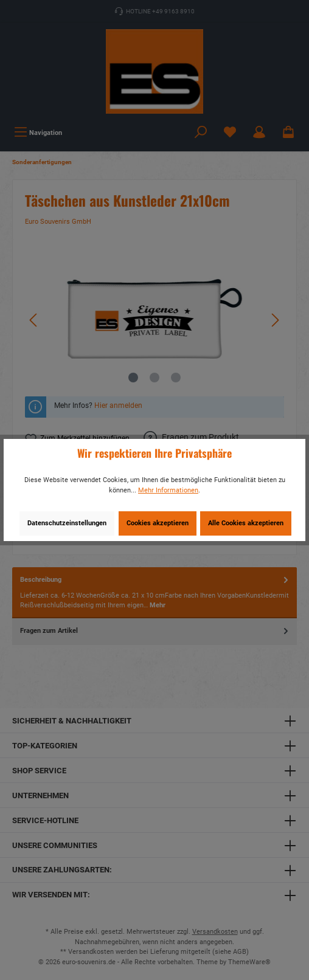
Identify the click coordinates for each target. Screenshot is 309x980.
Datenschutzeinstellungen (67, 523)
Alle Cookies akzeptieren (246, 523)
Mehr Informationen (168, 490)
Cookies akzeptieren (158, 523)
